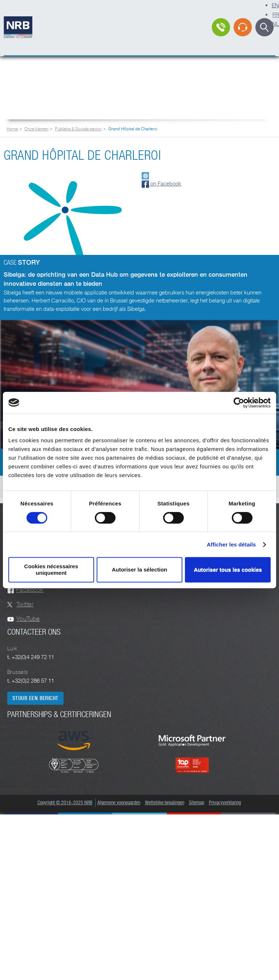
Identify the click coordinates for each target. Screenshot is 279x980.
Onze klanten (36, 129)
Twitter (25, 604)
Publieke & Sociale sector (78, 129)
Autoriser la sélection (140, 570)
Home (12, 129)
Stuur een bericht (35, 698)
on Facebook (161, 183)
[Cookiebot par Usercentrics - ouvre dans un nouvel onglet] (239, 403)
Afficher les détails (231, 544)
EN (275, 5)
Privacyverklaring (225, 803)
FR (276, 15)
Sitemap (197, 803)
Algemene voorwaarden (119, 803)
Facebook (30, 590)
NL (276, 24)
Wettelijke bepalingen (165, 803)
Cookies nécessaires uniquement (51, 570)
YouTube (28, 619)
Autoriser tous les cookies (228, 570)
